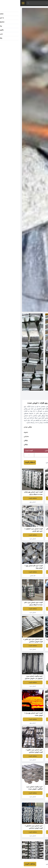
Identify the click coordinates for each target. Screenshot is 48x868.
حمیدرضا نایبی (31, 462)
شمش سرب (36, 502)
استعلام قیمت (10, 462)
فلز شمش (12, 576)
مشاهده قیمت (36, 498)
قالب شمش (36, 760)
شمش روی (12, 502)
